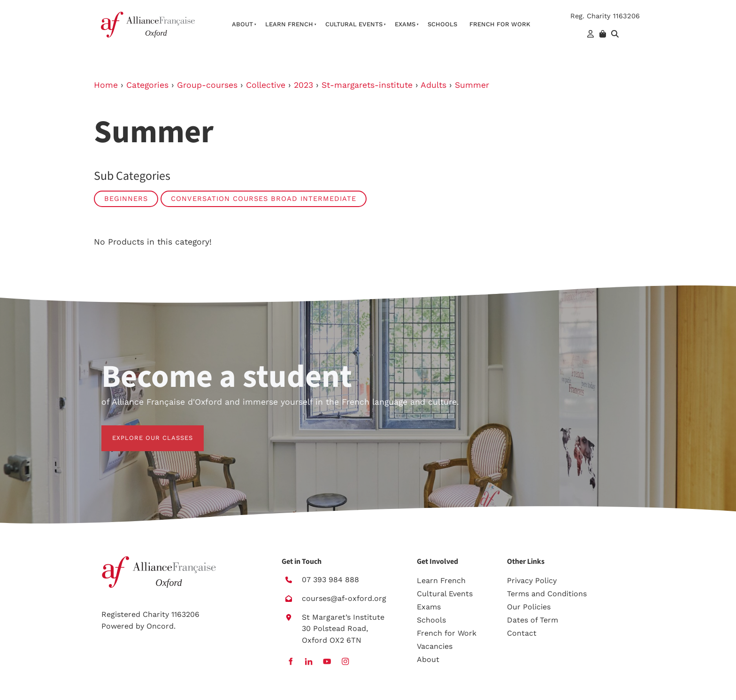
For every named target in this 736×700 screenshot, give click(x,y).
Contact (522, 633)
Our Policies (529, 607)
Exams (405, 24)
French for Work (447, 633)
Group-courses (207, 85)
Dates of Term (533, 620)
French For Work (500, 24)
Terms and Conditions (547, 594)
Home (106, 85)
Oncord (160, 626)
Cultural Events (354, 24)
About (242, 24)
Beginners (126, 199)
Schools (442, 24)
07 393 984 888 (330, 580)
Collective (266, 85)
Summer (472, 85)
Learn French (289, 24)
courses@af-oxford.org (344, 598)
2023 (303, 85)
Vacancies (435, 646)
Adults (433, 85)
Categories (147, 85)
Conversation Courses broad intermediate (264, 199)
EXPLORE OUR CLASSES (142, 431)
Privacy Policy (532, 581)
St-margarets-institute (367, 85)
